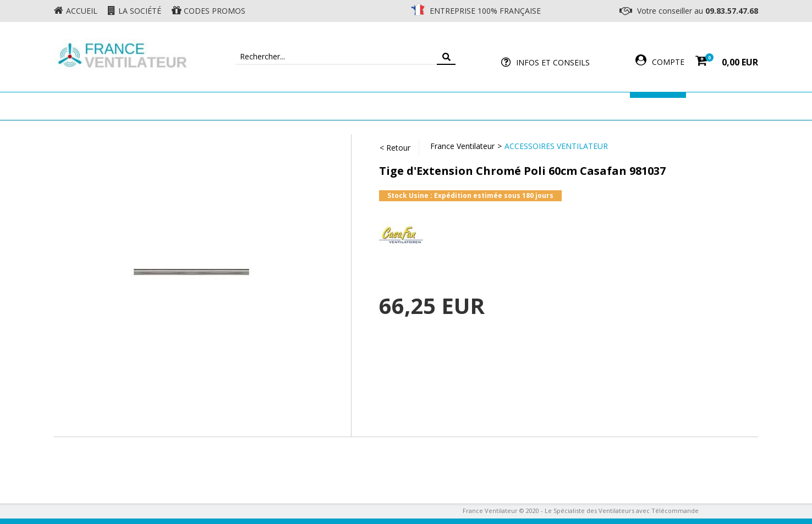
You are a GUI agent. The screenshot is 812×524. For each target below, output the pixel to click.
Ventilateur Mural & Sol (310, 106)
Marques (658, 106)
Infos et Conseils (553, 62)
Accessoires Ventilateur (569, 106)
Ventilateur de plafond (187, 106)
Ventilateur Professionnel (440, 106)
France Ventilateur (462, 146)
